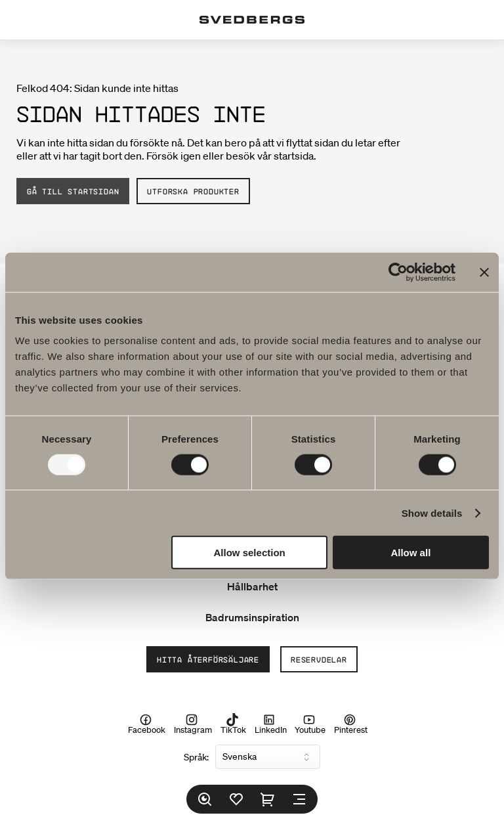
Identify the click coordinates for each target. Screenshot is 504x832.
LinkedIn (271, 724)
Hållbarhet (252, 586)
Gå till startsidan (73, 191)
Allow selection (250, 553)
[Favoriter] (236, 799)
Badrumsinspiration (252, 617)
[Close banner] (484, 272)
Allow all (410, 553)
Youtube (310, 724)
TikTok (233, 724)
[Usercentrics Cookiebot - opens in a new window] (398, 272)
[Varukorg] (268, 799)
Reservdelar (319, 659)
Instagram (193, 724)
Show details (432, 513)
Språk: (196, 757)
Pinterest (351, 724)
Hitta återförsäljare (208, 659)
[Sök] (205, 799)
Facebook (147, 724)
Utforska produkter (193, 191)
